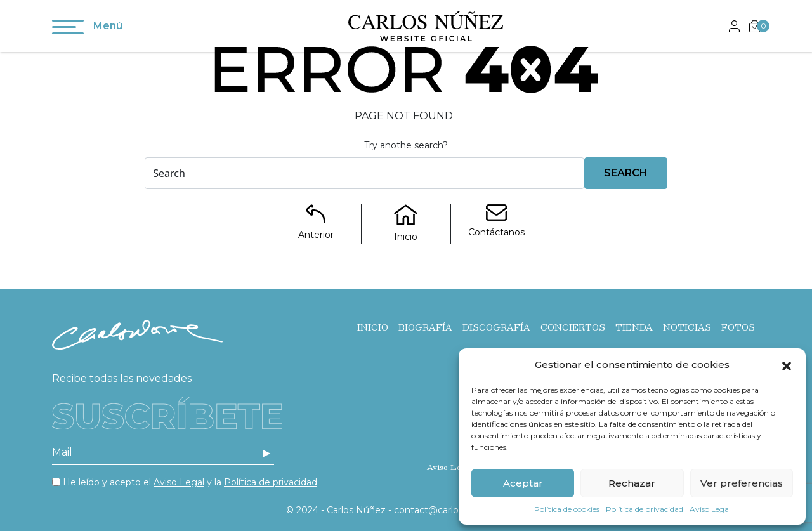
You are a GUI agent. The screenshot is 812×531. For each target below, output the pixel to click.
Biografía (425, 327)
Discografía (496, 327)
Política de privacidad (645, 509)
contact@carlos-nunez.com (455, 510)
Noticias (687, 327)
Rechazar (632, 483)
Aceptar (523, 483)
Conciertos (573, 327)
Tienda (634, 327)
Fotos (738, 327)
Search (626, 173)
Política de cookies (567, 509)
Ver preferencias (742, 483)
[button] (787, 365)
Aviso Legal (710, 509)
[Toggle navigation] (68, 29)
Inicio (373, 327)
